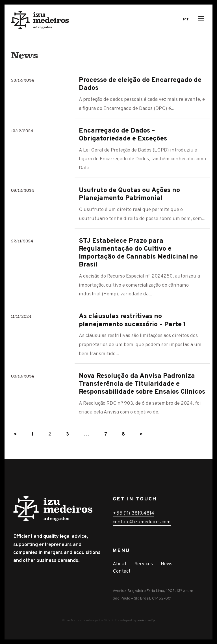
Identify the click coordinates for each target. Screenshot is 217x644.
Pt (186, 19)
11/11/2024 (21, 316)
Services (144, 564)
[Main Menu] (201, 19)
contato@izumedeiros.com (142, 522)
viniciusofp (146, 620)
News (167, 564)
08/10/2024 (22, 376)
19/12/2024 (22, 131)
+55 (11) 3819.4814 (134, 513)
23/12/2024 (22, 80)
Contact (122, 571)
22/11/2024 (22, 241)
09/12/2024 (22, 190)
